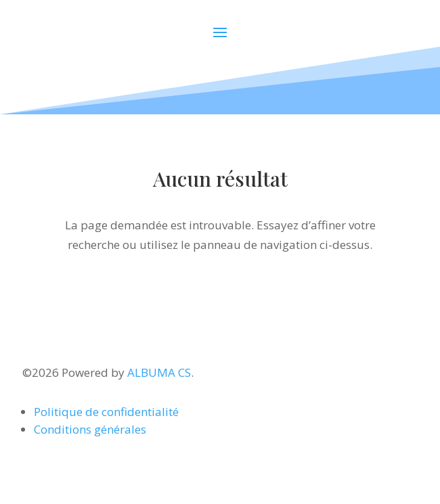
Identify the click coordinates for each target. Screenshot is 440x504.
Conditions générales (90, 429)
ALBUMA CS (159, 372)
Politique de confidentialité (106, 412)
